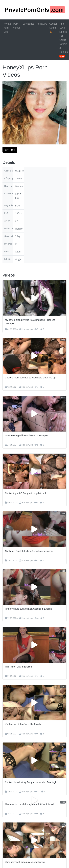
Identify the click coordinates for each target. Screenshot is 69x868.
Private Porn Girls (7, 28)
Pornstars (42, 24)
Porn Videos (17, 26)
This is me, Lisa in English (18, 667)
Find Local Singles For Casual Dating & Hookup (64, 40)
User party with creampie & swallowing (25, 862)
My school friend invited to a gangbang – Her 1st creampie (30, 322)
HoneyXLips (27, 329)
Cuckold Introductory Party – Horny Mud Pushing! (30, 782)
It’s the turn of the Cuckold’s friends (23, 724)
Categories (28, 24)
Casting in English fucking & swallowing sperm (29, 551)
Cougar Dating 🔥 (53, 28)
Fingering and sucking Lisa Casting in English (28, 609)
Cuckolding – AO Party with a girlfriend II (26, 493)
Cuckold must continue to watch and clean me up (30, 378)
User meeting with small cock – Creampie (26, 435)
